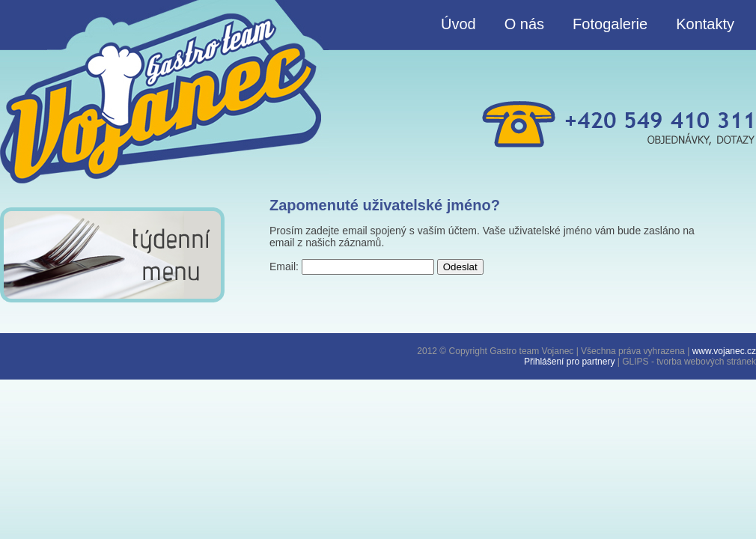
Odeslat (460, 267)
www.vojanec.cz (724, 351)
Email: (284, 267)
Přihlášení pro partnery (569, 362)
